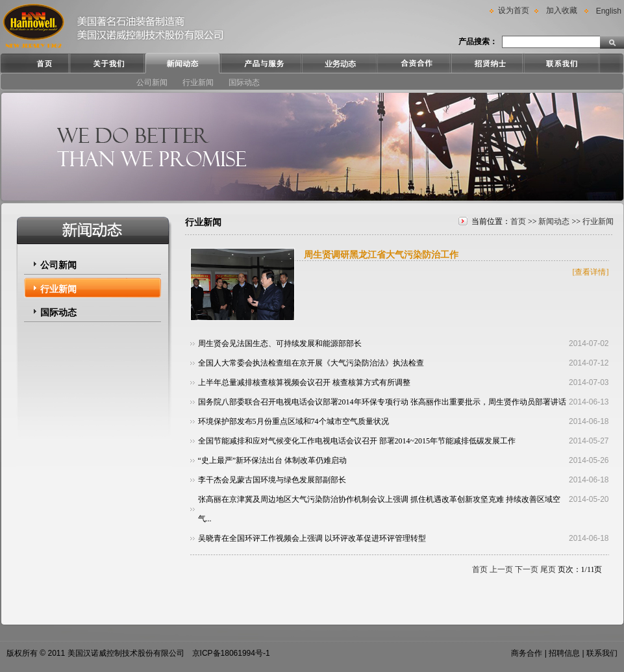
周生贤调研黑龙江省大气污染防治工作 (381, 255)
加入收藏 (562, 10)
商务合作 (527, 653)
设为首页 (514, 10)
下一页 (527, 569)
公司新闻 (152, 82)
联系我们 (602, 653)
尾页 (548, 569)
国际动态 (244, 82)
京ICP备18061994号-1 (231, 653)
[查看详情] (591, 272)
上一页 (501, 569)
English (609, 11)
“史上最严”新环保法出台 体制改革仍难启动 (273, 460)
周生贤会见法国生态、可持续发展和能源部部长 (280, 343)
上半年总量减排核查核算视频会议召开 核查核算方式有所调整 (304, 382)
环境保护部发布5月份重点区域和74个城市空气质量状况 (293, 421)
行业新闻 (198, 82)
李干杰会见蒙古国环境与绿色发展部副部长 (272, 480)
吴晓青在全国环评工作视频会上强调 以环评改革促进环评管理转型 (312, 538)
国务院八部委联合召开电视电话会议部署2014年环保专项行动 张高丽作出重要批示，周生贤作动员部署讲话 (382, 402)
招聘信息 (564, 653)
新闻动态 (554, 221)
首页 (518, 221)
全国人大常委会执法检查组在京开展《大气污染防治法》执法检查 (311, 363)
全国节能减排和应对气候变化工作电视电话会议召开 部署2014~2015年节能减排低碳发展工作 (357, 441)
